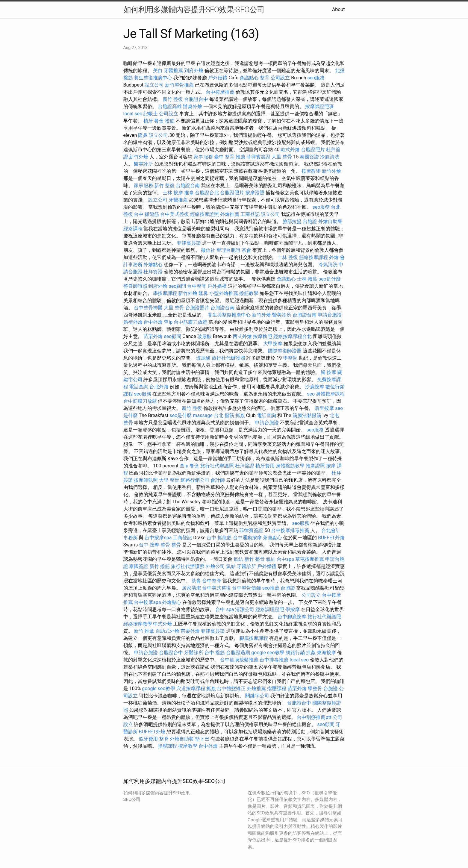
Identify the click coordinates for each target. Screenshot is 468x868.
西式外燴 (242, 336)
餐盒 (159, 121)
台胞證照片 (313, 150)
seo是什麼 (330, 279)
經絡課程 (133, 229)
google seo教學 (268, 653)
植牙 (148, 121)
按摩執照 (263, 336)
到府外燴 (194, 71)
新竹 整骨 (255, 559)
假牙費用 (148, 739)
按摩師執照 (146, 480)
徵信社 (208, 250)
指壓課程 (277, 689)
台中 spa (225, 609)
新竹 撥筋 (160, 566)
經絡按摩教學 (138, 624)
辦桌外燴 (193, 106)
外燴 (334, 257)
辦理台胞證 (228, 250)
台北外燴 (159, 387)
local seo (133, 114)
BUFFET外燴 (331, 538)
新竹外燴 (139, 157)
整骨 (265, 78)
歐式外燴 (290, 150)
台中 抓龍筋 (146, 214)
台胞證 (310, 221)
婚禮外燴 (133, 322)
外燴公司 (215, 566)
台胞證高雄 (170, 106)
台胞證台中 (196, 99)
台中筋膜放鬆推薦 (239, 660)
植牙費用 (265, 466)
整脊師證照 (135, 286)
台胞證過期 (238, 653)
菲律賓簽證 (258, 157)
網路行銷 (295, 653)
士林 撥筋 (307, 279)
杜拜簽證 (153, 272)
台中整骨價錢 (246, 588)
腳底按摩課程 (254, 638)
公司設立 (280, 78)
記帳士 (151, 114)
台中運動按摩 (247, 538)
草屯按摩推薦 (310, 559)
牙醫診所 (246, 566)
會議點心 (249, 78)
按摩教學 (311, 171)
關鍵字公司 (257, 696)
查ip (168, 322)
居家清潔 (191, 588)
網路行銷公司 (195, 480)
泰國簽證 (309, 157)
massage (203, 415)
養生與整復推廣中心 (229, 315)
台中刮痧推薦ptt (314, 717)
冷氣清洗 (330, 157)
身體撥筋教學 (290, 466)
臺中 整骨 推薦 (230, 157)
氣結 (238, 559)
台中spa (285, 559)
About (338, 9)
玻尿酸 (205, 336)
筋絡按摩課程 (313, 257)
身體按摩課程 (330, 394)
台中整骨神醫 (148, 308)
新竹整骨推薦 (179, 85)
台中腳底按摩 (292, 617)
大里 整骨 (282, 157)
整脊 (164, 739)
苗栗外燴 (153, 336)
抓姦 (240, 415)
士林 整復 (288, 257)
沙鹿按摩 (315, 387)
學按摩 (293, 609)
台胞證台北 (207, 193)
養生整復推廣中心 (153, 78)
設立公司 (154, 85)
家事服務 (203, 157)
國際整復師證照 (285, 351)
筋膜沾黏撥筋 (307, 415)
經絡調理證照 (270, 609)
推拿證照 (315, 466)
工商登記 (250, 214)
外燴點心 (153, 265)
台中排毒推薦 (274, 660)
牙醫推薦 (173, 71)
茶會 (246, 250)
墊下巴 (202, 739)
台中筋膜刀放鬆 (190, 322)
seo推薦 (271, 588)
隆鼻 (143, 135)
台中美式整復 (175, 214)
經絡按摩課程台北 (293, 336)
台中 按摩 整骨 (155, 545)
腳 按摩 (328, 372)
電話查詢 (139, 387)
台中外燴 (153, 322)
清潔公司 (245, 609)
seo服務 (316, 78)
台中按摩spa (158, 538)
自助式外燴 (167, 631)
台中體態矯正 (231, 689)
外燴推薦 (230, 214)
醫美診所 (143, 164)
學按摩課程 (165, 293)
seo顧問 (177, 286)
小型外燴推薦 (224, 293)
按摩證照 (255, 193)
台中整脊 (197, 286)
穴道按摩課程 (191, 689)
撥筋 (170, 121)
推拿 (189, 193)
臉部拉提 (292, 221)
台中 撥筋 (215, 653)
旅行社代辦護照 (228, 358)
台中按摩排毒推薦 (290, 530)
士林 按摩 (173, 193)
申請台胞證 (330, 315)
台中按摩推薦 (220, 92)
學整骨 (290, 358)
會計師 (218, 480)
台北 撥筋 (224, 415)
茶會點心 (272, 538)
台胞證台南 (188, 185)
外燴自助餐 (330, 221)
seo (311, 394)
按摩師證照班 (319, 106)
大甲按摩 (273, 344)
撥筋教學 (249, 293)
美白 (158, 71)
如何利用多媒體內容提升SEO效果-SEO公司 (194, 10)
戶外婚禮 (218, 78)
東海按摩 (326, 653)
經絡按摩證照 (205, 214)
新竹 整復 (173, 99)
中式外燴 (163, 624)
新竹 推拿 (144, 631)
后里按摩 (324, 408)
